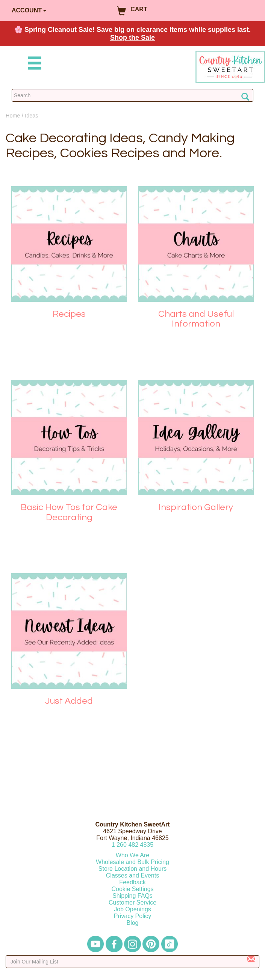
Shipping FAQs (132, 896)
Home (13, 116)
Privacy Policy (133, 916)
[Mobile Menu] (33, 64)
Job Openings (132, 909)
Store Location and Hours (132, 869)
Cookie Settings (132, 889)
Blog (132, 923)
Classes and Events (132, 875)
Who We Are (133, 855)
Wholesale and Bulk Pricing (132, 862)
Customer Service (132, 902)
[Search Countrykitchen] (132, 95)
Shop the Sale (132, 38)
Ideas (31, 116)
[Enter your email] (132, 962)
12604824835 (132, 845)
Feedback (132, 882)
